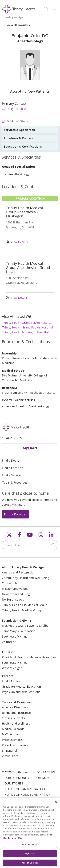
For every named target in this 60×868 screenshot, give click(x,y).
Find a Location (12, 468)
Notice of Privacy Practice (25, 789)
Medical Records (13, 729)
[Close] (56, 805)
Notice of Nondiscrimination (28, 795)
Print (8, 121)
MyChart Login (12, 734)
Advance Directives (15, 707)
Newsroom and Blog (16, 594)
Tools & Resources (15, 482)
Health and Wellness (16, 723)
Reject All (30, 857)
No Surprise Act (13, 599)
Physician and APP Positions (21, 692)
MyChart (30, 448)
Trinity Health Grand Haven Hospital (27, 323)
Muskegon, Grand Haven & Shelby (25, 626)
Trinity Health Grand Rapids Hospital (27, 327)
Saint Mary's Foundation (19, 631)
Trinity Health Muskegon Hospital (25, 332)
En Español (9, 751)
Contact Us (10, 583)
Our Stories (14, 783)
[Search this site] (30, 545)
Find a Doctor (11, 460)
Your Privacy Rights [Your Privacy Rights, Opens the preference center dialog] (30, 847)
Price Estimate (12, 740)
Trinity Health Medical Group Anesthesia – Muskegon (24, 212)
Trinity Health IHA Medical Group (25, 605)
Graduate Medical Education (21, 686)
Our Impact (43, 778)
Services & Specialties (19, 130)
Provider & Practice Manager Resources (29, 657)
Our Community (17, 778)
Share (22, 121)
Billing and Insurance (16, 713)
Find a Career (11, 681)
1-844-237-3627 (12, 438)
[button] (55, 9)
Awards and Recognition (19, 572)
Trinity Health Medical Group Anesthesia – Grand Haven (28, 267)
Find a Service (11, 475)
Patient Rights (16, 800)
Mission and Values (15, 589)
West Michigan (12, 668)
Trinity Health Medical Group (22, 610)
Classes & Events (13, 718)
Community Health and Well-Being (26, 578)
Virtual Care (10, 756)
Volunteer (9, 642)
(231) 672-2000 (14, 109)
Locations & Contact (19, 138)
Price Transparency (15, 745)
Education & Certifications (23, 146)
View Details (17, 242)
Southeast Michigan (16, 636)
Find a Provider (15, 514)
